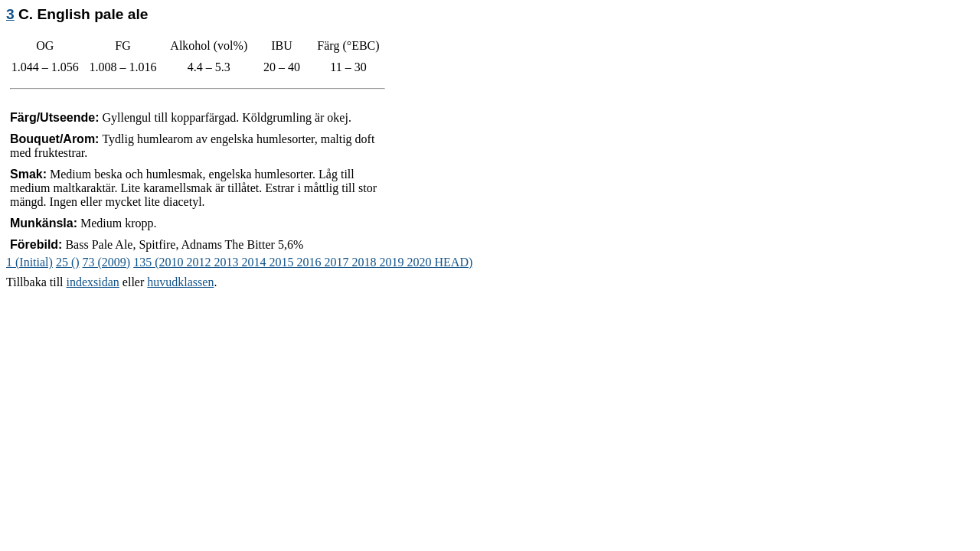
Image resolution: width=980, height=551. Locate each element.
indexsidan (93, 282)
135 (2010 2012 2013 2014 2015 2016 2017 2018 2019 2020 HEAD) (303, 262)
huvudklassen (180, 282)
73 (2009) (107, 262)
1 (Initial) (29, 262)
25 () (68, 262)
